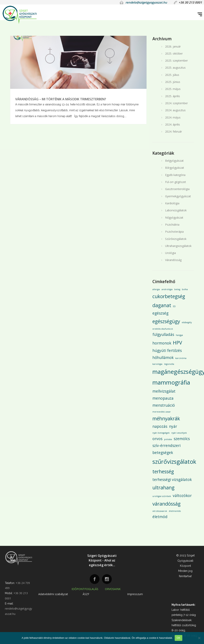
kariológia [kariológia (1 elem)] (157, 364)
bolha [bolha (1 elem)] (185, 289)
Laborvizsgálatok (176, 210)
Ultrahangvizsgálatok (178, 246)
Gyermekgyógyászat (178, 196)
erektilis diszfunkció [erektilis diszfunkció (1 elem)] (163, 329)
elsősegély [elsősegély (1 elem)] (187, 322)
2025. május (173, 89)
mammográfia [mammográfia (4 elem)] (171, 382)
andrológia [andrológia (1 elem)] (167, 289)
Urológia (170, 253)
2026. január (173, 46)
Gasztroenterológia (177, 189)
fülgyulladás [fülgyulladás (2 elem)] (163, 335)
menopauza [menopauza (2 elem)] (163, 398)
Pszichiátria (172, 225)
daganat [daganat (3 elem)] (162, 305)
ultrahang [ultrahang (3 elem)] (163, 487)
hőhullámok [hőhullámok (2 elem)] (163, 358)
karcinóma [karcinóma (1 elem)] (181, 358)
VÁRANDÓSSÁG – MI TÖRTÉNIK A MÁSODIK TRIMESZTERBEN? (61, 99)
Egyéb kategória (175, 175)
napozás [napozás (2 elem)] (160, 426)
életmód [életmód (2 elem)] (160, 517)
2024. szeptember (176, 103)
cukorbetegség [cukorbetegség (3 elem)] (169, 296)
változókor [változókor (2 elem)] (182, 496)
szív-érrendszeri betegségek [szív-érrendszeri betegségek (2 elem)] (166, 449)
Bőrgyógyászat (175, 168)
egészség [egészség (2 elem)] (160, 313)
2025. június (173, 82)
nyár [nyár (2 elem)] (173, 426)
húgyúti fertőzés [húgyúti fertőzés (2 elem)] (167, 351)
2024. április (173, 124)
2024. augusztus (175, 110)
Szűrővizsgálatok (176, 239)
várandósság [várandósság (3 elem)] (166, 504)
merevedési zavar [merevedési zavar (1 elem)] (162, 412)
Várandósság (173, 260)
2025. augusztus (175, 68)
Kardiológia (172, 203)
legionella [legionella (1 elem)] (169, 364)
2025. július (172, 75)
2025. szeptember (176, 61)
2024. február (174, 131)
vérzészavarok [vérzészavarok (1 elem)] (160, 511)
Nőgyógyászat (174, 218)
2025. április (173, 96)
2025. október (174, 53)
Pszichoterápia (174, 232)
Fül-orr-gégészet (176, 182)
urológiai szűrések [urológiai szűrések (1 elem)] (162, 496)
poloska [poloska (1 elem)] (168, 439)
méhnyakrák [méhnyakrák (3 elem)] (166, 418)
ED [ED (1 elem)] (174, 306)
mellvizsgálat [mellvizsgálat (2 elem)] (164, 391)
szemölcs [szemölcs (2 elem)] (182, 439)
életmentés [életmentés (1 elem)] (175, 511)
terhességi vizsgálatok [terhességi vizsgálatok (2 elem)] (172, 480)
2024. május (173, 117)
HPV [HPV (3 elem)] (178, 343)
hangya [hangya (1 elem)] (179, 335)
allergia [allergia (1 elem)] (156, 289)
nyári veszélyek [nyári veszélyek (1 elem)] (179, 433)
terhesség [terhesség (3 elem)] (163, 471)
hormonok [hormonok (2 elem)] (162, 343)
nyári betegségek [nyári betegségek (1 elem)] (161, 433)
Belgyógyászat (174, 161)
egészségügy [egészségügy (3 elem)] (166, 321)
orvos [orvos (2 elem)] (157, 439)
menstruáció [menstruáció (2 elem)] (164, 405)
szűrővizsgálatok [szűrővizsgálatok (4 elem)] (174, 462)
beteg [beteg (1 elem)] (177, 289)
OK (178, 638)
